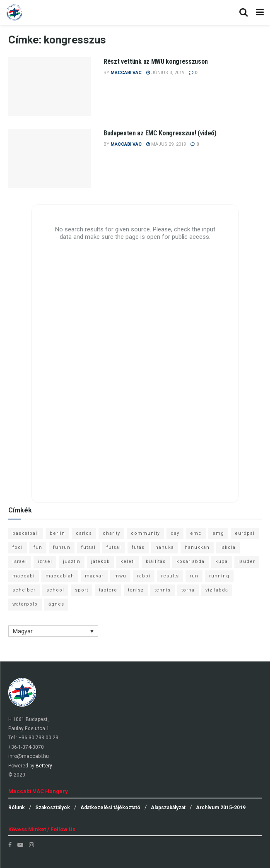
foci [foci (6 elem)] (18, 547)
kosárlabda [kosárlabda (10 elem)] (190, 561)
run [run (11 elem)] (194, 576)
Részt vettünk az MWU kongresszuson (156, 61)
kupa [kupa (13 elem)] (222, 561)
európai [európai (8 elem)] (245, 533)
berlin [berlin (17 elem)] (57, 533)
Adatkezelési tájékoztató (110, 808)
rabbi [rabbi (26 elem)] (144, 576)
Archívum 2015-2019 (221, 808)
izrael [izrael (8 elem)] (45, 561)
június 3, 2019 (165, 73)
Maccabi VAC (126, 73)
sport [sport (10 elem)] (82, 590)
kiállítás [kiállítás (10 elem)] (156, 561)
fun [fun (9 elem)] (38, 547)
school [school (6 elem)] (55, 590)
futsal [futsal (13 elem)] (88, 547)
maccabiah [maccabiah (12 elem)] (60, 576)
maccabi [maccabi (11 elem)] (24, 576)
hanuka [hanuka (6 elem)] (165, 547)
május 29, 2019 (166, 144)
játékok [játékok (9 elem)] (100, 561)
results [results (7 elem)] (170, 576)
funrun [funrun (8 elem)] (62, 547)
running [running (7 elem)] (219, 576)
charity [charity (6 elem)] (111, 533)
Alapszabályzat (168, 808)
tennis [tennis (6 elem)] (163, 590)
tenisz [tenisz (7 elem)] (136, 590)
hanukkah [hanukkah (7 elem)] (197, 547)
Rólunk (17, 808)
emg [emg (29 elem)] (218, 533)
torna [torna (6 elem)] (188, 590)
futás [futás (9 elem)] (138, 547)
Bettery (44, 766)
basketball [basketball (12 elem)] (26, 533)
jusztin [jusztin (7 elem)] (72, 561)
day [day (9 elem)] (175, 533)
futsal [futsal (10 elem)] (114, 547)
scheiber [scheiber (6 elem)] (24, 590)
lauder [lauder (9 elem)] (247, 561)
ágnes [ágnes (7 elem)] (56, 604)
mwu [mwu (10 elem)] (120, 576)
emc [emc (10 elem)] (196, 533)
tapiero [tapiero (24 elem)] (108, 590)
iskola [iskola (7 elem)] (228, 547)
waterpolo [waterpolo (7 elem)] (25, 604)
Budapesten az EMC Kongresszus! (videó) (160, 133)
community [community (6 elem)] (145, 533)
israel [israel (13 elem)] (20, 561)
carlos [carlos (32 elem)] (84, 533)
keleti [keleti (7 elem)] (128, 561)
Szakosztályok (53, 808)
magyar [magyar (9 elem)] (94, 576)
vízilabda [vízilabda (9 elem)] (217, 590)
